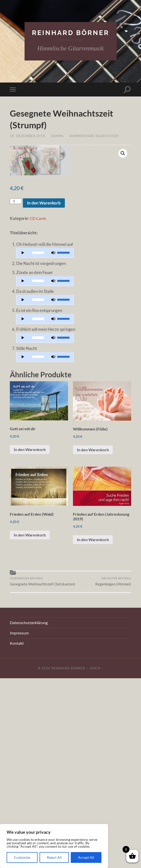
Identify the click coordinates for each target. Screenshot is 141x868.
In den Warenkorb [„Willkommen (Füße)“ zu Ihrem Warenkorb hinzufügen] (94, 631)
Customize (22, 857)
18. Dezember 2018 (28, 136)
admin (57, 136)
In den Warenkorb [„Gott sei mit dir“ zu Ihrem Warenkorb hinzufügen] (31, 631)
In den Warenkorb (44, 382)
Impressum (19, 823)
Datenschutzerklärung (29, 813)
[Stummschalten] (53, 432)
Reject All (54, 857)
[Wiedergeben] (23, 432)
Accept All (86, 857)
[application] (45, 432)
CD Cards (39, 398)
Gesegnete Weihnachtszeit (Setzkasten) (40, 768)
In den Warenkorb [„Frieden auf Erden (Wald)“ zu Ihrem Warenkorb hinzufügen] (31, 718)
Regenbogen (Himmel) (113, 766)
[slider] (38, 432)
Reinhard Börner (71, 33)
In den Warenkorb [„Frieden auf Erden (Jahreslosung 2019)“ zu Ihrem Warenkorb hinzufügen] (94, 723)
